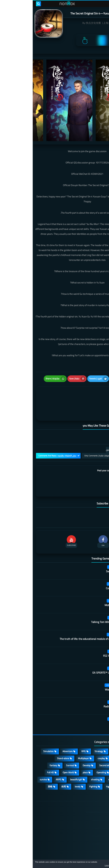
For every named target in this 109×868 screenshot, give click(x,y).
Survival (37, 745)
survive (11, 759)
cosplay (69, 738)
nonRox (81, 858)
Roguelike (96, 745)
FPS (99, 767)
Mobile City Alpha (82, 585)
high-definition (81, 767)
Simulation (16, 731)
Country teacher (82, 568)
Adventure (35, 731)
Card (98, 738)
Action (97, 731)
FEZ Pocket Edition (81, 636)
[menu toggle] (103, 4)
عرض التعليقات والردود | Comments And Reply (25, 436)
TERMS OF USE (87, 812)
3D (99, 752)
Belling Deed (84, 703)
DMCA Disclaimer (86, 804)
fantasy (21, 745)
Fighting (61, 767)
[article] (30, 391)
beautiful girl (43, 759)
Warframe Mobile (82, 670)
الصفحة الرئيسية (87, 797)
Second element (74, 745)
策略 (17, 767)
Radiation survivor (81, 687)
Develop (54, 745)
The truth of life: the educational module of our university (59, 619)
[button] (96, 864)
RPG (51, 731)
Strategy (66, 731)
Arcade (85, 752)
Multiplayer (51, 738)
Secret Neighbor (82, 551)
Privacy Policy (88, 820)
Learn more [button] (77, 865)
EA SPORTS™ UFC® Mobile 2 (76, 653)
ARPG (26, 759)
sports (79, 759)
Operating (69, 752)
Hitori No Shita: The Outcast (36, 822)
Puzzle (84, 738)
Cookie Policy (88, 828)
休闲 (31, 767)
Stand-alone (30, 738)
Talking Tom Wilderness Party (75, 602)
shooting (62, 759)
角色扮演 (96, 774)
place (52, 752)
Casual (82, 731)
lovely (45, 767)
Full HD (18, 752)
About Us (90, 844)
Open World (36, 752)
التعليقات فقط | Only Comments (65, 436)
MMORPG (96, 759)
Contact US (89, 836)
